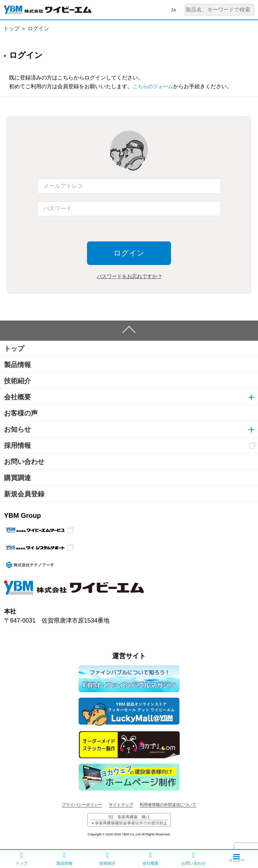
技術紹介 (17, 381)
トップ (11, 28)
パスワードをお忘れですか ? (129, 276)
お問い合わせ (24, 462)
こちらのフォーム (154, 86)
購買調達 (17, 478)
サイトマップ (121, 805)
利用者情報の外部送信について (168, 805)
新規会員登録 (24, 494)
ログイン (38, 28)
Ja (173, 10)
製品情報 (17, 365)
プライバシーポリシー (82, 805)
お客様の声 (21, 413)
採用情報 (17, 445)
